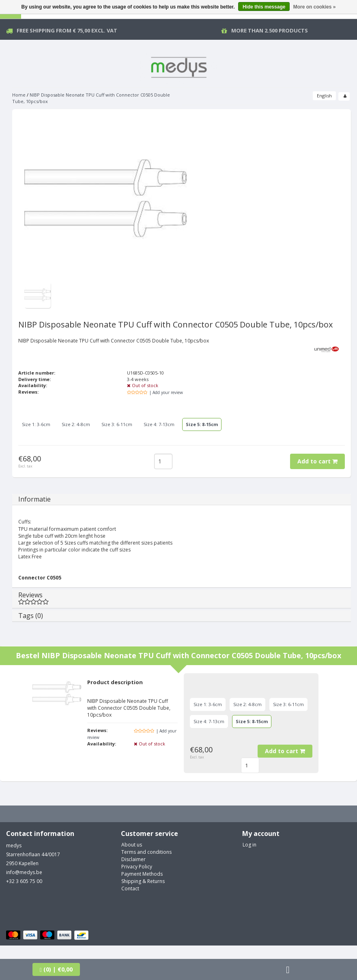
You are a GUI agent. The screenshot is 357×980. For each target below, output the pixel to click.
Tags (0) (31, 616)
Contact (130, 888)
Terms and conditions (146, 852)
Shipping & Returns (143, 881)
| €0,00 (56, 969)
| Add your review (166, 392)
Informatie (34, 499)
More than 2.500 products (270, 30)
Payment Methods (142, 874)
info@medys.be (24, 872)
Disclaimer (133, 859)
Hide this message (264, 7)
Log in (249, 845)
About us (132, 845)
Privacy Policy (137, 867)
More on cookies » (315, 7)
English (324, 96)
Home (19, 95)
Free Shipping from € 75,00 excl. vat (67, 30)
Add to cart (317, 461)
